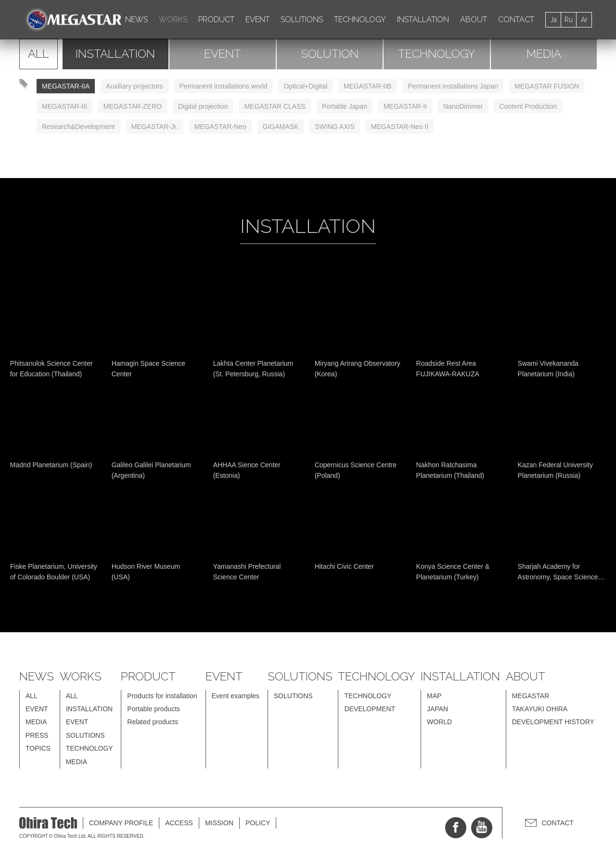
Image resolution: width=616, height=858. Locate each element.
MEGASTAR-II (405, 106)
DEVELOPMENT (370, 709)
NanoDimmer (463, 106)
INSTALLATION (423, 19)
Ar (584, 20)
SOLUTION (330, 54)
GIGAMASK (281, 127)
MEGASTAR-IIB (367, 86)
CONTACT (516, 19)
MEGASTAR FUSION (547, 86)
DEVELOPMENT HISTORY (553, 722)
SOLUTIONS (302, 19)
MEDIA (544, 54)
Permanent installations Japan (453, 86)
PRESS (37, 735)
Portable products (154, 709)
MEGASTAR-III (64, 106)
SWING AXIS (334, 127)
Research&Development (78, 127)
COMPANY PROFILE (121, 823)
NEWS (136, 19)
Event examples (236, 696)
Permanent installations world (224, 86)
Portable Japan (345, 106)
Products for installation (162, 696)
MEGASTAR (531, 696)
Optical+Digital (305, 86)
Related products (153, 722)
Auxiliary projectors (134, 86)
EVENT (257, 19)
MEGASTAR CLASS (275, 106)
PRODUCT (216, 19)
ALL (38, 54)
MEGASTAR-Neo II (400, 127)
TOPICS (38, 748)
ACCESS (179, 823)
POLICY (258, 823)
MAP (434, 696)
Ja (553, 20)
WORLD (439, 722)
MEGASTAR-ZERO (133, 106)
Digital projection (203, 106)
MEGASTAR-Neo (220, 127)
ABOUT (474, 19)
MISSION (219, 823)
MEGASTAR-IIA (66, 86)
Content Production (528, 106)
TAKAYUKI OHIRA (540, 709)
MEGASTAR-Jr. (155, 127)
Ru (569, 20)
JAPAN (437, 709)
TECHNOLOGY (360, 19)
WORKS (173, 19)
